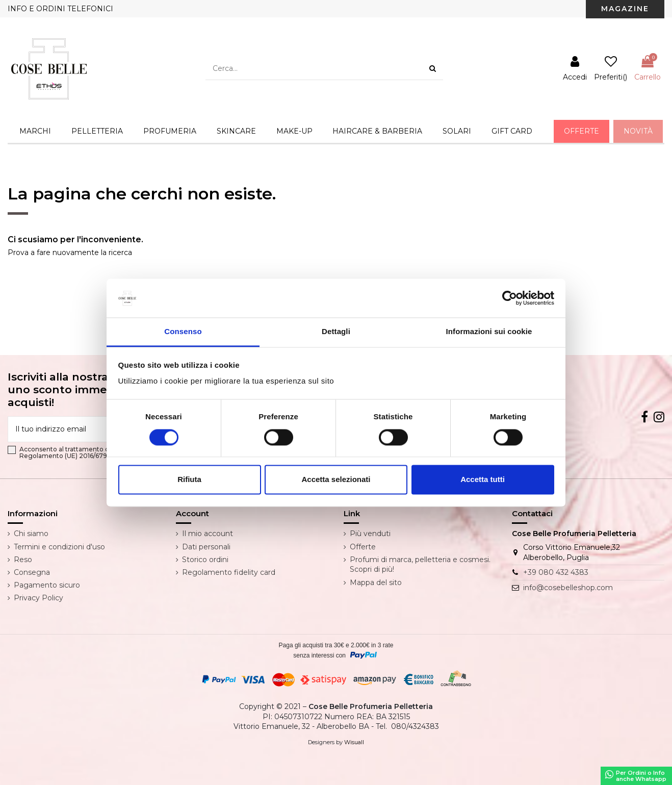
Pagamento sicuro (47, 585)
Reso (23, 560)
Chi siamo (31, 534)
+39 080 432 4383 (556, 572)
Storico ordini (205, 560)
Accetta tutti (483, 480)
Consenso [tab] (183, 332)
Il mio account (208, 534)
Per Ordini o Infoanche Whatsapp (636, 776)
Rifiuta (189, 480)
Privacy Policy (38, 598)
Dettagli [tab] (336, 332)
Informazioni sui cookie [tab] (489, 332)
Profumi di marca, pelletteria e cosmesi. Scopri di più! (420, 565)
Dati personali (206, 547)
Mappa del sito (376, 583)
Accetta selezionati (336, 480)
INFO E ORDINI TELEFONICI (60, 9)
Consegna (32, 572)
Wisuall (354, 742)
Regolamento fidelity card (229, 572)
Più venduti (370, 534)
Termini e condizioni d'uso (59, 547)
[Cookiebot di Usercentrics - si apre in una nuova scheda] (510, 298)
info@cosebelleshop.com (568, 588)
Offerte (363, 547)
